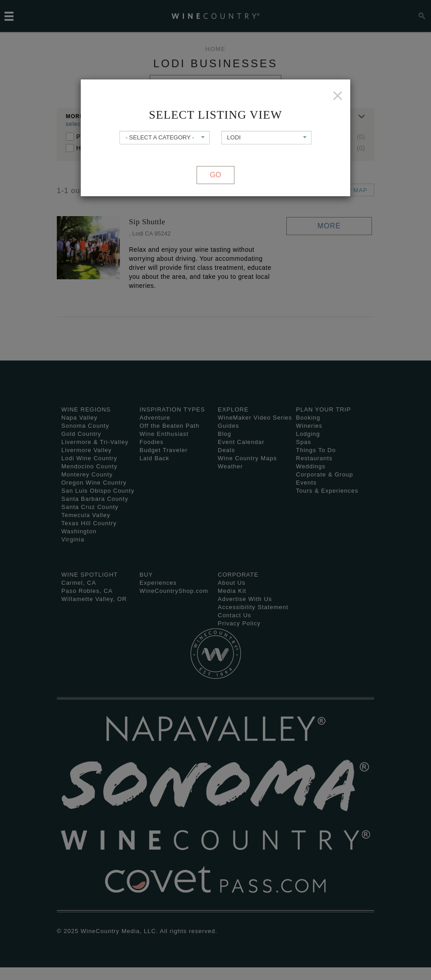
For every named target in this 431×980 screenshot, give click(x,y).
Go (216, 175)
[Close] (338, 95)
